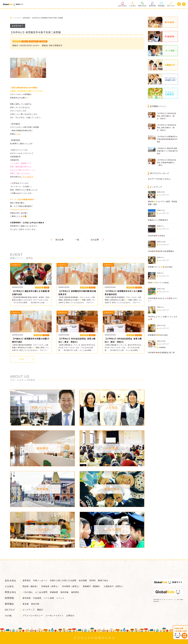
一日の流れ (28, 592)
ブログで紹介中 (27, 177)
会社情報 (83, 580)
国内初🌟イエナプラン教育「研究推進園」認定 (163, 203)
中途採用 (37, 598)
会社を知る (123, 4)
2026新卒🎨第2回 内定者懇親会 (161, 251)
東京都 (26, 604)
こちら (18, 134)
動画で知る (103, 580)
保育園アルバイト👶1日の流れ (160, 267)
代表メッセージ (40, 580)
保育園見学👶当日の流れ (158, 335)
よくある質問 (41, 592)
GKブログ (171, 4)
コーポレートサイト (54, 616)
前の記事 (60, 240)
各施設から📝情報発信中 (158, 220)
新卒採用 (27, 598)
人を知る (132, 4)
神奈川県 (35, 604)
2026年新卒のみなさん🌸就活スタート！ (163, 300)
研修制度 (54, 592)
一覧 (77, 240)
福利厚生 (75, 592)
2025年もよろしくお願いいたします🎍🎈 (163, 318)
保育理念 (27, 580)
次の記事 (95, 240)
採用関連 (162, 348)
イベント (60, 598)
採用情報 (152, 4)
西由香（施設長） (31, 586)
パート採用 (49, 598)
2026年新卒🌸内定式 (157, 236)
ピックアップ (164, 195)
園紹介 (40, 610)
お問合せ (70, 616)
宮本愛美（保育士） (71, 586)
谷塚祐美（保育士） (50, 586)
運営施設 (162, 4)
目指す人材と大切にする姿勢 (63, 580)
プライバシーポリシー (33, 616)
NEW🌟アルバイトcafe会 (158, 283)
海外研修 (65, 592)
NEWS (93, 580)
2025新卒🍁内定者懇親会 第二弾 (161, 353)
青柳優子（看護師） (92, 586)
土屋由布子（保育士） (114, 586)
